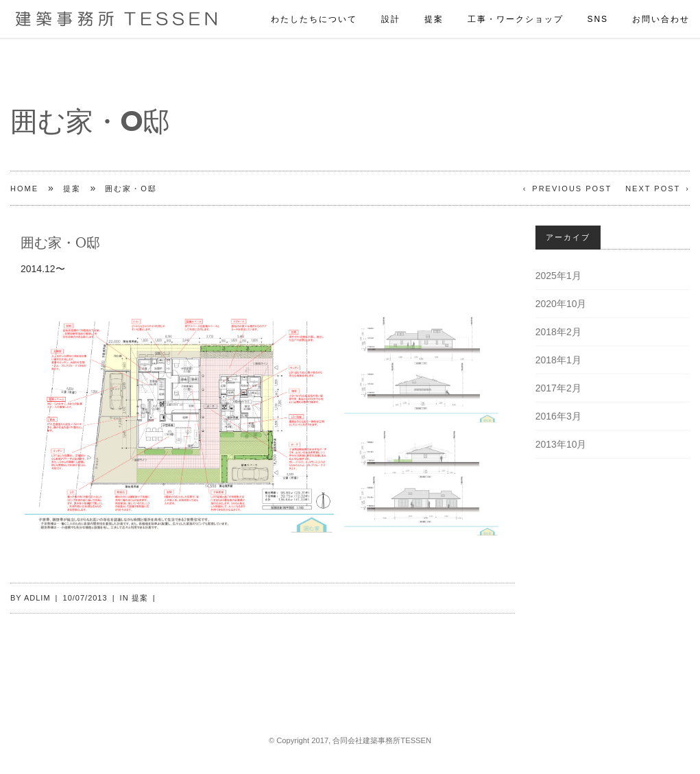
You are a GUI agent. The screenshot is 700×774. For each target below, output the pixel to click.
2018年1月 (558, 360)
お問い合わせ (661, 5)
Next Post (653, 189)
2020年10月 (561, 304)
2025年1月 (558, 276)
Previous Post (572, 189)
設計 (391, 5)
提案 (434, 5)
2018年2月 (558, 332)
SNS (598, 5)
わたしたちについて (314, 5)
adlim (37, 598)
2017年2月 (558, 388)
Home (24, 189)
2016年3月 (558, 416)
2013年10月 (561, 444)
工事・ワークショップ (516, 5)
